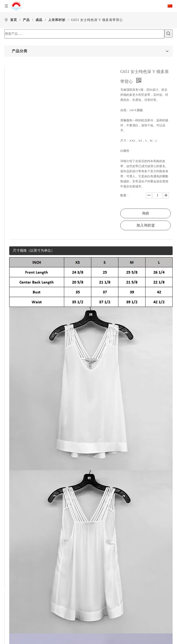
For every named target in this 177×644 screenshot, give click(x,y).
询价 (146, 213)
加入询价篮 (146, 225)
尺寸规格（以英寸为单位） (34, 251)
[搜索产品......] (84, 34)
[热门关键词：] (168, 33)
